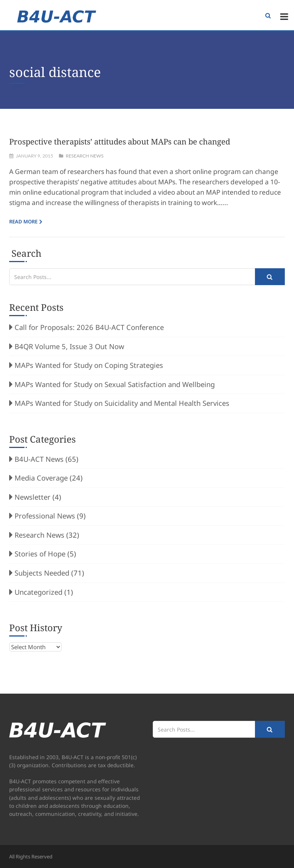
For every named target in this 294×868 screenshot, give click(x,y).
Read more (23, 222)
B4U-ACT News (39, 459)
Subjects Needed (42, 573)
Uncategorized (38, 592)
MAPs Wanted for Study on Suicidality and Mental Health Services (122, 403)
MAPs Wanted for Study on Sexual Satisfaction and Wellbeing (115, 384)
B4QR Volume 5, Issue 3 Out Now (69, 346)
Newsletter (33, 497)
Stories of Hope (40, 554)
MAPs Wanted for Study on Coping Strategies (89, 365)
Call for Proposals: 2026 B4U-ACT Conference (89, 327)
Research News (85, 156)
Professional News (45, 516)
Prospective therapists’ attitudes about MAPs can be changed (120, 141)
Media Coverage (41, 478)
